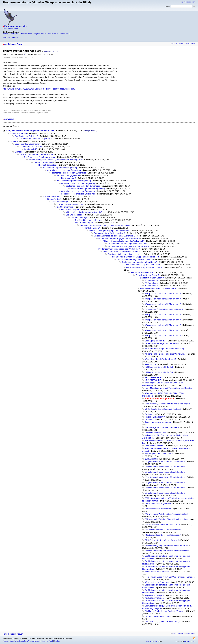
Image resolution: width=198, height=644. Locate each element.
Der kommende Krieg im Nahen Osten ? (135, 259)
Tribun (6, 34)
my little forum (190, 641)
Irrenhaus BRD (31, 149)
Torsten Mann (27, 34)
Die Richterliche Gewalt (155, 433)
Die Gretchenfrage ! (61, 202)
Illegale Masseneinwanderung (158, 422)
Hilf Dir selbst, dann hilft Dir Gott (159, 367)
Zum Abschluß (151, 459)
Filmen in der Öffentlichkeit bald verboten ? (164, 309)
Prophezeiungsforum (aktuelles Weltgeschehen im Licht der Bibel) (28, 641)
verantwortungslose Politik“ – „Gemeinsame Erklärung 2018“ (56, 160)
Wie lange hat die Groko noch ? (159, 454)
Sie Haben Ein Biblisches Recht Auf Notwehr (165, 611)
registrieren (191, 2)
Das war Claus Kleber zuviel (157, 616)
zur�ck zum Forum (14, 44)
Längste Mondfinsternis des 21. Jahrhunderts (165, 461)
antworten (9, 119)
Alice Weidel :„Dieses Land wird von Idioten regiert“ (168, 404)
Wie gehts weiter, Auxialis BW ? (71, 204)
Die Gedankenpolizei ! (155, 446)
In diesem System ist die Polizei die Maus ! (122, 252)
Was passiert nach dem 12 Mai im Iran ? (158, 288)
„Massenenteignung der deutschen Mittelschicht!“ (167, 545)
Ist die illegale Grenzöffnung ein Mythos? (163, 409)
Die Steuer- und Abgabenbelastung (40, 157)
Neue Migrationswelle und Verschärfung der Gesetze (168, 388)
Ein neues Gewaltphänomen (27, 144)
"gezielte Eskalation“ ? (155, 417)
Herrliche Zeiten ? (92, 228)
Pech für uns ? (151, 364)
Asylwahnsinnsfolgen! (154, 595)
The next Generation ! (43, 162)
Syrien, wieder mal (18, 133)
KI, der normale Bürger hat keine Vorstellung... (165, 349)
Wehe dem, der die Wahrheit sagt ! (160, 359)
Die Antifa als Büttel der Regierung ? (36, 139)
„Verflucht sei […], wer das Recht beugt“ (163, 622)
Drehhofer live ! (54, 199)
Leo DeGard (15, 34)
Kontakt (57, 641)
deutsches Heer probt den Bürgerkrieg (60, 168)
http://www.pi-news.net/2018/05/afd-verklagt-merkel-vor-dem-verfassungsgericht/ (39, 89)
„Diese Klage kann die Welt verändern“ (162, 427)
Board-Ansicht (177, 44)
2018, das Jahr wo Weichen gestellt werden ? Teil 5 (30, 131)
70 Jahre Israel (151, 280)
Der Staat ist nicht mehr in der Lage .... (125, 254)
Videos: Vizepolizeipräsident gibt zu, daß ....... (86, 212)
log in (183, 2)
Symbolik (14, 141)
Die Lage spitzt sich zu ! (155, 341)
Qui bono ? (150, 414)
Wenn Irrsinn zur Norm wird (157, 572)
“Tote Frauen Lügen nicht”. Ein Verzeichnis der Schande (170, 577)
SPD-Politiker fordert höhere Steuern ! (162, 540)
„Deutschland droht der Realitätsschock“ (163, 524)
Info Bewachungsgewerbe (68, 175)
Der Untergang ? (69, 178)
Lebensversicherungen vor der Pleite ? (162, 343)
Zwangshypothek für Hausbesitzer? (110, 233)
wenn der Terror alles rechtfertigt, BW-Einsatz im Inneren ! (106, 225)
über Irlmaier (53, 34)
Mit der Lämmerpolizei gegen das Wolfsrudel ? (110, 231)
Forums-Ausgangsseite (15, 26)
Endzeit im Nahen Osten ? (143, 273)
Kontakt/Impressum (10, 28)
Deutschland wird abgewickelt (158, 503)
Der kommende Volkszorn (31, 147)
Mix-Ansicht (190, 44)
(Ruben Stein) (65, 34)
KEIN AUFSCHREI (153, 377)
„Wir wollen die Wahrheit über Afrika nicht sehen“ (167, 514)
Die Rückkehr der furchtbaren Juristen (36, 154)
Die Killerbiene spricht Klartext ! (89, 220)
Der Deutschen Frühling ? (26, 136)
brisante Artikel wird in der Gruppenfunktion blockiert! (136, 257)
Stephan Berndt (40, 34)
